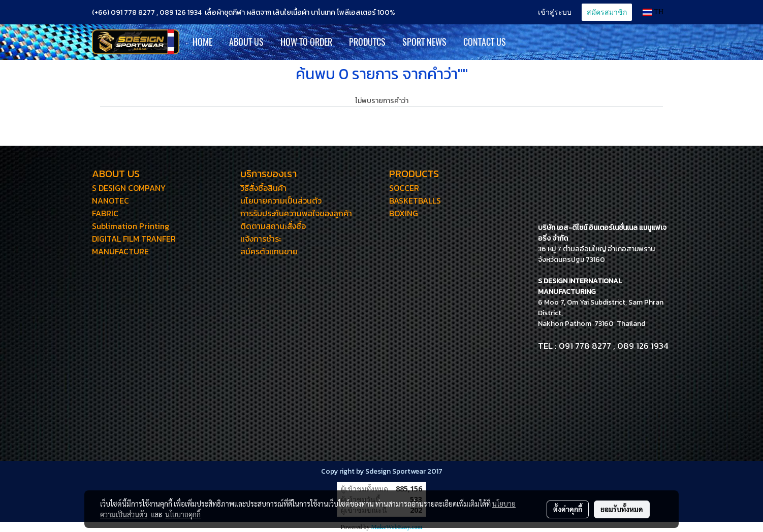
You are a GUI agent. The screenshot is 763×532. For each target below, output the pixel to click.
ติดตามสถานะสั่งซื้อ (273, 226)
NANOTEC (110, 201)
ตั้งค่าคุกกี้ (568, 509)
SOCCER (404, 188)
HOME (202, 42)
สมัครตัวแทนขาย (269, 251)
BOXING (404, 213)
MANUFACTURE (120, 251)
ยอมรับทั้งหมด (622, 509)
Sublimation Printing (131, 226)
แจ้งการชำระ (261, 239)
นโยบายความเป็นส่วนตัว (281, 201)
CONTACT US (485, 42)
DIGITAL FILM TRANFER (134, 239)
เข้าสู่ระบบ (555, 12)
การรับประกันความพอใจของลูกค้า (296, 213)
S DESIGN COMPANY (129, 188)
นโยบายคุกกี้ (183, 514)
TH (653, 12)
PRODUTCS (367, 42)
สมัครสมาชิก (607, 12)
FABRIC (105, 213)
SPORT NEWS (424, 42)
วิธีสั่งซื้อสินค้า (263, 188)
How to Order (306, 42)
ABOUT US (246, 42)
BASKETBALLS (415, 201)
